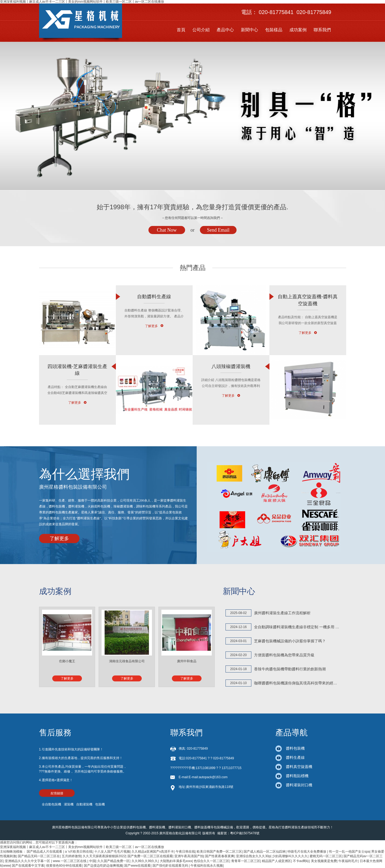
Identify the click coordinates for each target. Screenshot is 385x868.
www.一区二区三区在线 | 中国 (74, 861)
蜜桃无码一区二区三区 (326, 856)
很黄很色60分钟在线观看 (64, 866)
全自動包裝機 (51, 804)
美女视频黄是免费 (324, 861)
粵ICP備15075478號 (245, 833)
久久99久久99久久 (145, 861)
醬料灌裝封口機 (294, 785)
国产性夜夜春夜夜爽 (220, 856)
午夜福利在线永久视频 (207, 866)
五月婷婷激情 (71, 856)
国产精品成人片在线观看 (45, 852)
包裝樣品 (274, 30)
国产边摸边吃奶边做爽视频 (103, 866)
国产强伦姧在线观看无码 (171, 866)
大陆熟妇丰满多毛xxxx (176, 861)
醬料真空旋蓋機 (294, 767)
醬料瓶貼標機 (292, 776)
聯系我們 (322, 30)
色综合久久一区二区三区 (211, 861)
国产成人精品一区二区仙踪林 (265, 852)
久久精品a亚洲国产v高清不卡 (153, 852)
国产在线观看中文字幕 (28, 866)
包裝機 (100, 804)
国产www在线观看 (137, 866)
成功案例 (298, 30)
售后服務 (55, 733)
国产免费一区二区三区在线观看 (150, 856)
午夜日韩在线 (185, 852)
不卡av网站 (301, 861)
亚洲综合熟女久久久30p (253, 856)
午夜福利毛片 (348, 861)
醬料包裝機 (290, 748)
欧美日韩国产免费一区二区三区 (219, 852)
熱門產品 (193, 268)
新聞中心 (249, 30)
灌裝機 (69, 804)
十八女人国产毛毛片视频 (112, 852)
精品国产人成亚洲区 (276, 861)
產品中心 (225, 30)
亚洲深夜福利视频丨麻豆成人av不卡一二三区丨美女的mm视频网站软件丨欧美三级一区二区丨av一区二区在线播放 (82, 847)
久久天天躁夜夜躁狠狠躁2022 (104, 856)
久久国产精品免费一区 (113, 861)
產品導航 (292, 733)
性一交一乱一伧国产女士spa (349, 852)
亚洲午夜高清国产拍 (189, 856)
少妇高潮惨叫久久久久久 (290, 856)
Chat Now (167, 230)
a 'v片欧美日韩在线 (79, 852)
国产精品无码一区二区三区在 (39, 856)
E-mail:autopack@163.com (208, 777)
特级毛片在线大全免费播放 (307, 852)
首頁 (181, 30)
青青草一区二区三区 (246, 861)
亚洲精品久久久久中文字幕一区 (28, 861)
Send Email (218, 230)
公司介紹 (201, 30)
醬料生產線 (290, 757)
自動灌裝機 (84, 804)
